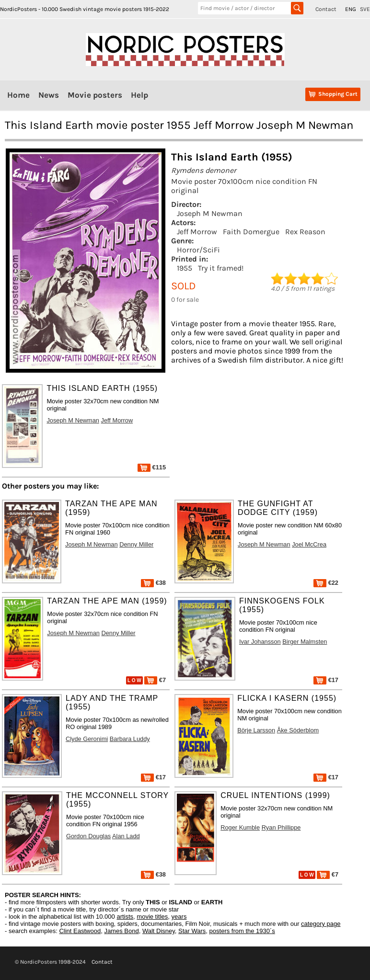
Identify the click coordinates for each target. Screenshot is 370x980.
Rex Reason (305, 232)
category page (321, 924)
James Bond (121, 931)
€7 (155, 680)
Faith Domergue (251, 232)
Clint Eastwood (80, 931)
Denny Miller (136, 544)
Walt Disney (159, 931)
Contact (326, 9)
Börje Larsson (256, 730)
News (49, 95)
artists (125, 917)
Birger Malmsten (305, 642)
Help (139, 95)
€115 (152, 467)
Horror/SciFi (198, 250)
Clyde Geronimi (87, 739)
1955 (185, 268)
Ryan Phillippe (281, 827)
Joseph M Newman (210, 213)
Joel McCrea (309, 544)
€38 (153, 583)
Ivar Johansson (260, 642)
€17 (326, 680)
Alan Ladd (126, 836)
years (179, 917)
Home (18, 95)
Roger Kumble (240, 827)
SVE (365, 9)
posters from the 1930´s (242, 931)
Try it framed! (221, 268)
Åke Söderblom (298, 730)
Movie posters (95, 95)
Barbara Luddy (130, 739)
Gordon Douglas (88, 836)
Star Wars (192, 931)
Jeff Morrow (197, 232)
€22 (326, 583)
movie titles (152, 917)
